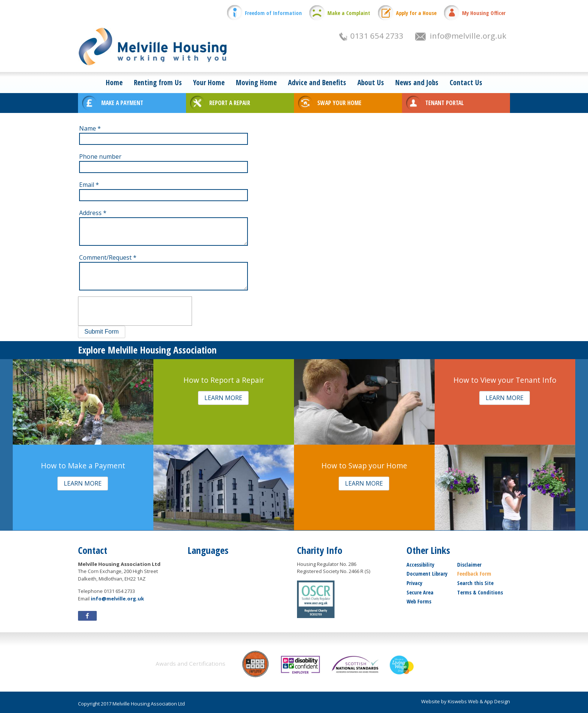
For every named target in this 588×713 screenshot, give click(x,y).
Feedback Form (474, 574)
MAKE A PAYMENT (122, 103)
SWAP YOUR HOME (339, 103)
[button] (102, 332)
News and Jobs (417, 82)
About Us (371, 82)
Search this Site (475, 583)
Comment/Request (108, 257)
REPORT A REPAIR (230, 103)
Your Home (209, 82)
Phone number (100, 156)
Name (90, 128)
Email (89, 185)
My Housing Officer (484, 13)
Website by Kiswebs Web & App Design (466, 701)
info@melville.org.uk (468, 36)
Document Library (427, 574)
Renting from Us (158, 82)
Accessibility (420, 565)
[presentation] (135, 311)
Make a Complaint (349, 13)
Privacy (414, 583)
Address (93, 213)
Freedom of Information (273, 13)
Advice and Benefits (317, 82)
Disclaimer (469, 565)
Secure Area (420, 592)
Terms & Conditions (480, 592)
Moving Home (256, 82)
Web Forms (419, 601)
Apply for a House (416, 13)
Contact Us (466, 82)
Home (114, 82)
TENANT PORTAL (445, 103)
